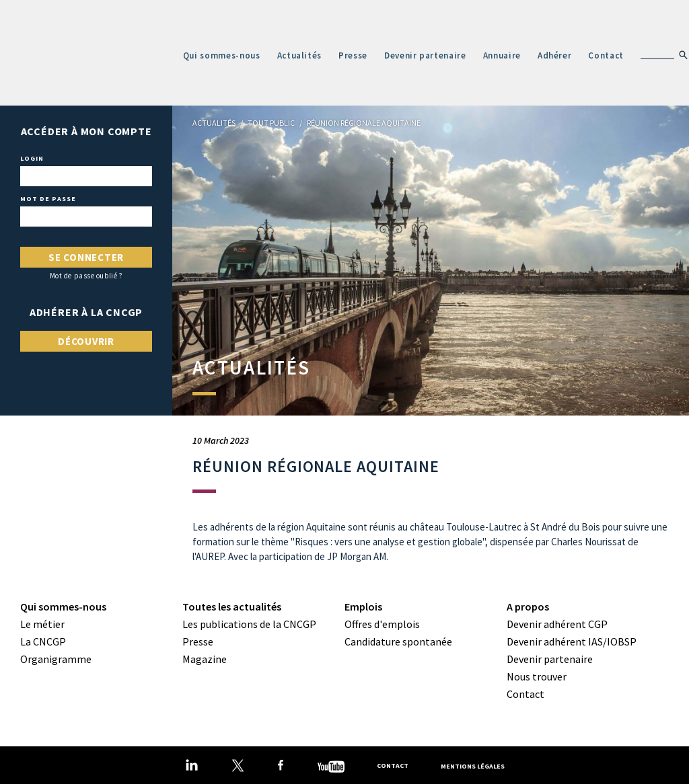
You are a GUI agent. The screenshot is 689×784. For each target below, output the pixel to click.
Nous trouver (537, 676)
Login (32, 159)
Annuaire (502, 55)
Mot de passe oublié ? (86, 276)
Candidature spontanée (398, 641)
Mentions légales (473, 766)
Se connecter (86, 257)
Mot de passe (48, 199)
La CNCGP (43, 641)
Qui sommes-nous (222, 55)
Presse (353, 55)
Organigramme (56, 659)
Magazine (205, 659)
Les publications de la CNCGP (249, 624)
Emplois (363, 606)
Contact (606, 55)
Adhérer (555, 55)
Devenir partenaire (425, 55)
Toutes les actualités (232, 606)
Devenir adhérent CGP (557, 624)
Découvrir (86, 341)
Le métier (42, 624)
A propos (528, 606)
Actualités (300, 55)
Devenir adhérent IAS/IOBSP (572, 641)
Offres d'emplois (382, 624)
